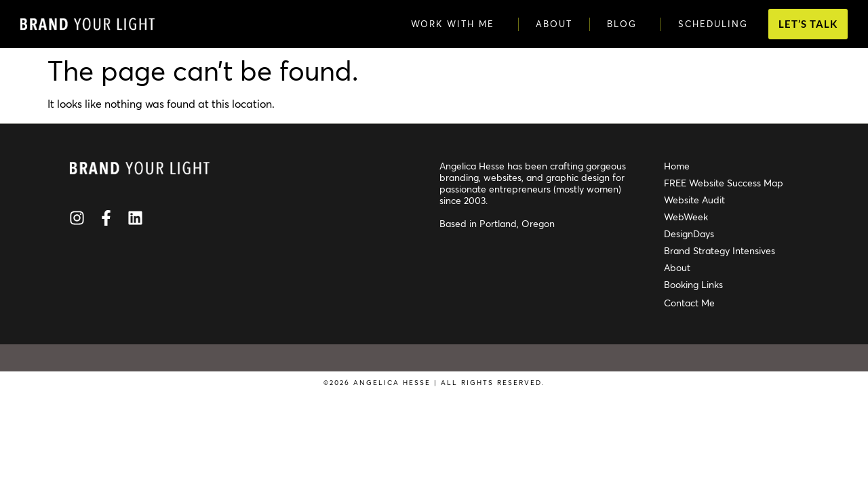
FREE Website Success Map (724, 183)
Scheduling (713, 24)
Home (677, 166)
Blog (625, 24)
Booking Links (693, 284)
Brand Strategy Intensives (719, 250)
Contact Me (689, 303)
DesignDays (689, 233)
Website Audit (694, 200)
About (554, 24)
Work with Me (456, 24)
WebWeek (686, 217)
